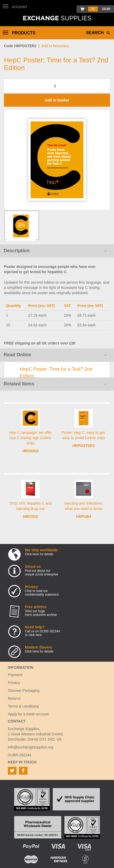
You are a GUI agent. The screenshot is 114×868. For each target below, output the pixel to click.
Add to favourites (55, 46)
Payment (15, 675)
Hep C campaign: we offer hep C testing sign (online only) (30, 438)
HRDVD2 (30, 516)
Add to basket (57, 100)
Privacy (14, 683)
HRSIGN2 (30, 451)
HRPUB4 (84, 516)
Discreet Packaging (24, 691)
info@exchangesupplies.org (31, 747)
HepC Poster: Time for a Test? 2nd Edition (56, 373)
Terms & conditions (23, 706)
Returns (14, 698)
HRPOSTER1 (84, 446)
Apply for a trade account (28, 714)
